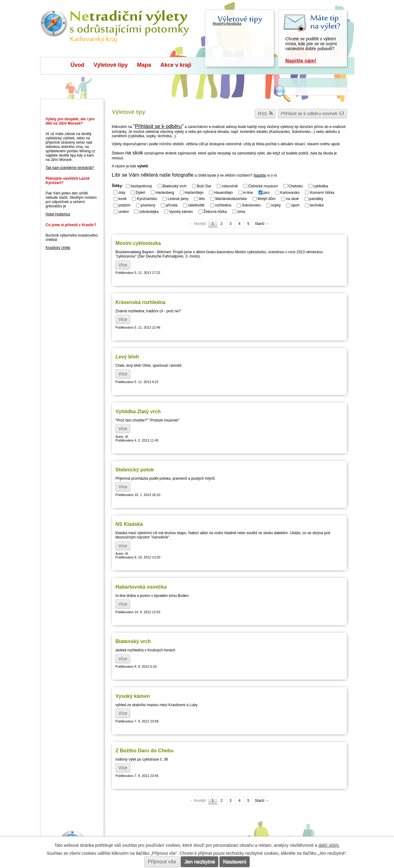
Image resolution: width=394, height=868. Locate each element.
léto (202, 199)
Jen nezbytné (199, 862)
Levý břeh (127, 357)
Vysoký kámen (181, 212)
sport (295, 205)
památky (316, 199)
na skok (292, 199)
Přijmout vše (162, 862)
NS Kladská (129, 524)
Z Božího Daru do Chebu (145, 750)
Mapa (144, 65)
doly (122, 192)
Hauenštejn (223, 192)
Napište (260, 175)
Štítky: (117, 186)
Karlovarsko (290, 192)
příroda (171, 205)
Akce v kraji (176, 65)
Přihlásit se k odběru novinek (312, 114)
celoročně (230, 186)
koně (123, 199)
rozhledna (223, 205)
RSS (265, 114)
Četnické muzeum (263, 186)
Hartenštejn (194, 192)
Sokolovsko (251, 205)
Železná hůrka (215, 212)
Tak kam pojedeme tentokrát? (70, 168)
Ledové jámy (178, 199)
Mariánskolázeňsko (231, 199)
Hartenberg (165, 192)
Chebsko (296, 186)
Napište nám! (301, 61)
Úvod (77, 65)
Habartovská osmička (141, 587)
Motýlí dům (267, 199)
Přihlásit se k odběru (158, 126)
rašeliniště (196, 205)
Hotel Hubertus (58, 214)
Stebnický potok (135, 470)
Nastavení (235, 862)
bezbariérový (141, 186)
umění (124, 212)
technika (317, 205)
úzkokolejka (149, 212)
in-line (248, 192)
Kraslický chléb (58, 248)
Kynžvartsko (147, 199)
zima (241, 212)
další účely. (329, 845)
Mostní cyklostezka (138, 243)
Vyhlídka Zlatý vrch (138, 411)
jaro (267, 192)
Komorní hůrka (322, 192)
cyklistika (321, 186)
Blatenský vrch (175, 186)
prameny (148, 205)
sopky (276, 205)
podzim (125, 205)
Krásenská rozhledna (141, 302)
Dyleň (141, 192)
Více (123, 265)
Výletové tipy (111, 65)
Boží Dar (204, 186)
